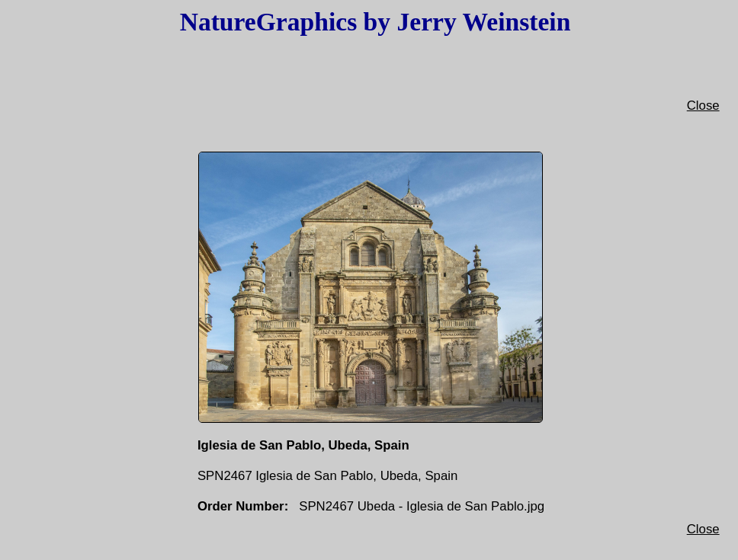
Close (703, 106)
